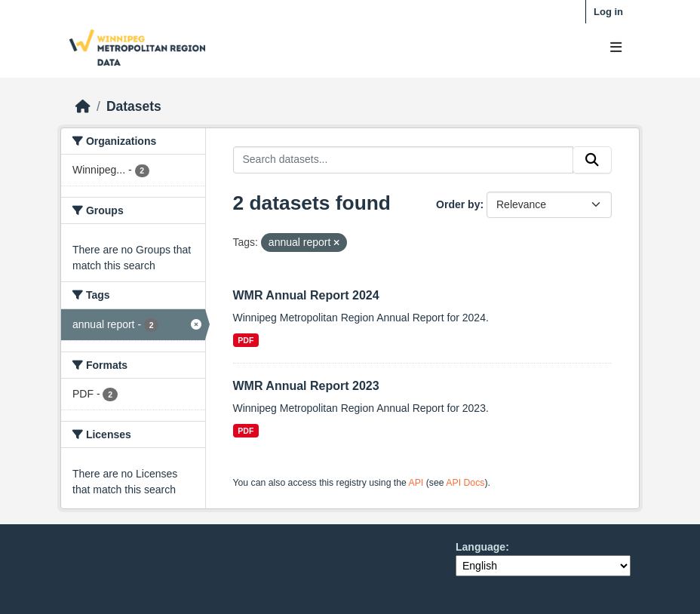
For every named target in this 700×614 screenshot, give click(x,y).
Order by (458, 204)
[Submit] (592, 160)
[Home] (83, 106)
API (416, 483)
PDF (246, 340)
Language (480, 547)
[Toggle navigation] (616, 48)
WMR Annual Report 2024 (306, 295)
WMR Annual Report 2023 (306, 386)
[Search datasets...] (404, 160)
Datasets (134, 106)
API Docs (465, 483)
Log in (608, 12)
